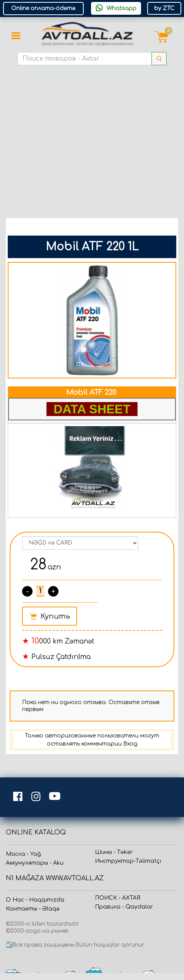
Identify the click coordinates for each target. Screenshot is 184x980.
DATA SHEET (92, 409)
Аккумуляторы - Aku (35, 863)
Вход (130, 744)
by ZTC (164, 8)
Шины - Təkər (114, 852)
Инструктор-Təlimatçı (128, 861)
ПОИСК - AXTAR (118, 898)
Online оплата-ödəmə (43, 8)
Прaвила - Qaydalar (124, 907)
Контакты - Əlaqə (33, 909)
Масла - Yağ (23, 854)
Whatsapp (116, 8)
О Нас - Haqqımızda (35, 900)
